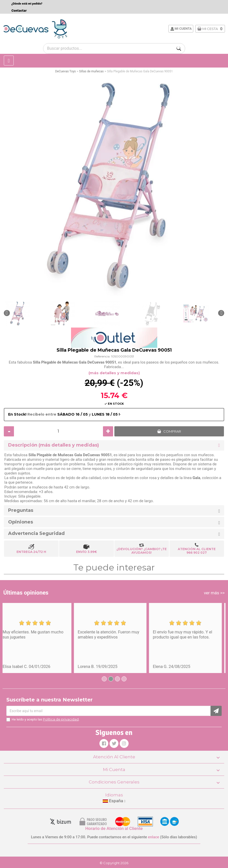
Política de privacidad (61, 719)
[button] (7, 313)
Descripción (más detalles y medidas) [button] (54, 445)
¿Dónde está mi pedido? (27, 4)
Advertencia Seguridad (36, 534)
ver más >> (214, 593)
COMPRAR (172, 431)
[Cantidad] (58, 431)
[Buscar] (179, 48)
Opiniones (21, 522)
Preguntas (21, 510)
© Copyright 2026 (114, 863)
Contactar (19, 11)
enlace (153, 837)
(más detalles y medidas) (114, 373)
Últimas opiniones (26, 593)
